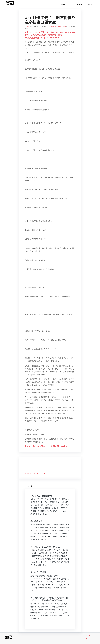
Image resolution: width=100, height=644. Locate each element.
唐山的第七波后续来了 (40, 572)
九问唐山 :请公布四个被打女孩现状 (46, 547)
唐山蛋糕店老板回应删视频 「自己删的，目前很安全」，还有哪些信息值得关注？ (49, 599)
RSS (71, 4)
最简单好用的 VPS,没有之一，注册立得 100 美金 (46, 446)
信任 (56, 26)
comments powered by (35, 474)
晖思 (28, 26)
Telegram (80, 4)
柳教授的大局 (36, 521)
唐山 (53, 26)
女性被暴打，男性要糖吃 (41, 496)
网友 (49, 26)
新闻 (59, 26)
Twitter (89, 4)
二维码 (63, 26)
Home (63, 4)
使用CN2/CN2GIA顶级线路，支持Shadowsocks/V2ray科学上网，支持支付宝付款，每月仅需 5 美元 (50, 33)
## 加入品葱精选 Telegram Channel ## (42, 38)
